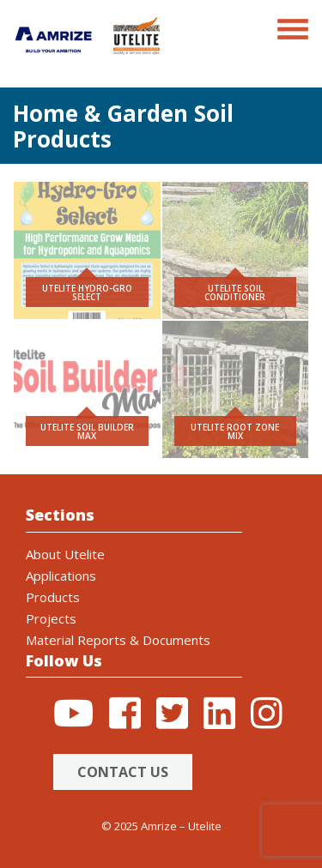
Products (53, 597)
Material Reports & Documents (118, 640)
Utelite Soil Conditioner (235, 292)
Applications (61, 576)
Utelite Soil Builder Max (87, 431)
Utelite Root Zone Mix (235, 431)
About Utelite (65, 554)
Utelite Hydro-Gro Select (87, 292)
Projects (51, 618)
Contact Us (123, 772)
